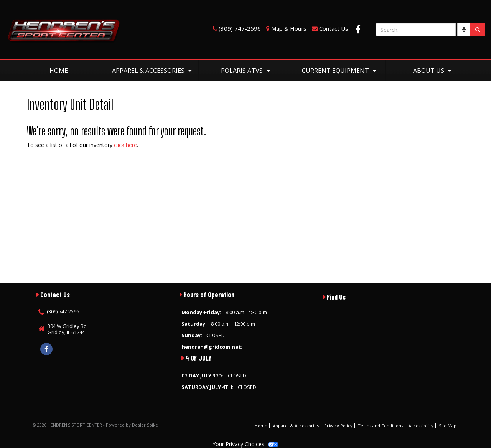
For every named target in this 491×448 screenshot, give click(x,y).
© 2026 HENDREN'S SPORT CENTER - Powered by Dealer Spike (95, 425)
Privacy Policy (338, 426)
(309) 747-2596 (240, 28)
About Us (432, 71)
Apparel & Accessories (152, 71)
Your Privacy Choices (245, 444)
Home (59, 71)
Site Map (448, 426)
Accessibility (421, 426)
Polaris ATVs (245, 71)
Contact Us (334, 28)
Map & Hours (289, 28)
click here (125, 145)
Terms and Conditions (381, 426)
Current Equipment (339, 71)
